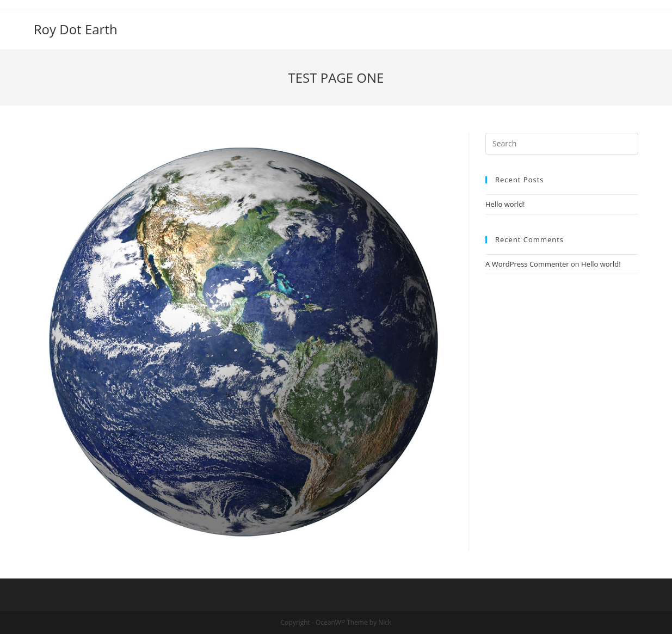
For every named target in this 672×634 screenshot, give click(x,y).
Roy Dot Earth (76, 29)
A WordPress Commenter (527, 264)
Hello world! (505, 204)
